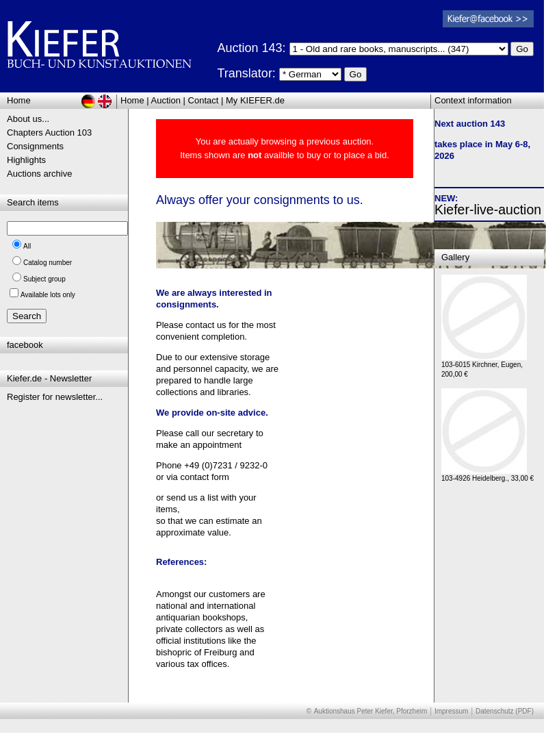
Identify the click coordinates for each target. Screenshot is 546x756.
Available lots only (48, 295)
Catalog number (48, 263)
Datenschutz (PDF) (505, 711)
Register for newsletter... (55, 397)
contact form (205, 477)
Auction (166, 100)
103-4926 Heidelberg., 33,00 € (487, 475)
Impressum (451, 711)
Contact (204, 100)
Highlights (26, 160)
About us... (28, 119)
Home (132, 100)
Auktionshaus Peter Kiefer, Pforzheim (371, 711)
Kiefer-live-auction (488, 210)
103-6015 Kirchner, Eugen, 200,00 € (484, 366)
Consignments (35, 146)
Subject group (44, 279)
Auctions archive (39, 174)
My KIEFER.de (255, 100)
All (27, 246)
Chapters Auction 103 (49, 133)
